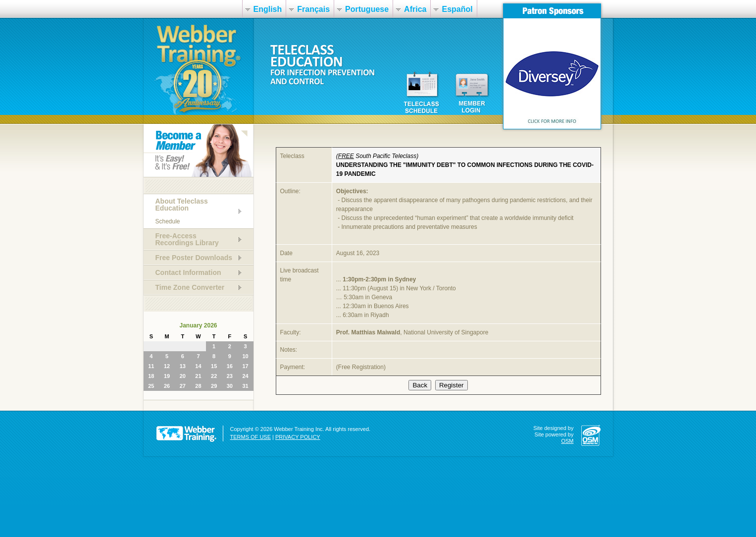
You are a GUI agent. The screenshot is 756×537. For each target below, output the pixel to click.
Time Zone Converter (190, 287)
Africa (415, 9)
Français (313, 9)
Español (457, 9)
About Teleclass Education (182, 205)
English (268, 9)
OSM (567, 441)
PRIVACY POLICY (298, 437)
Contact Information (188, 272)
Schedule (168, 221)
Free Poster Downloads (194, 258)
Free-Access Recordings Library (187, 239)
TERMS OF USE (251, 437)
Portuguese (367, 9)
